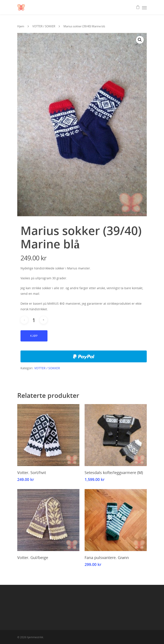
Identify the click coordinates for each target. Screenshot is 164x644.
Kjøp (34, 336)
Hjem (21, 26)
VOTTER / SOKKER (44, 26)
